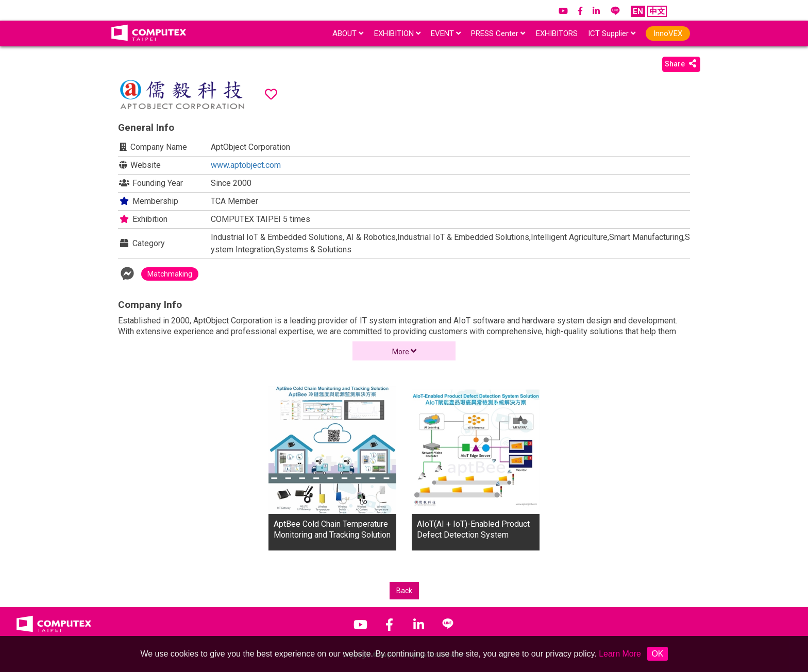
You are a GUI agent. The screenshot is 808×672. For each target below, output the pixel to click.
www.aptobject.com (246, 165)
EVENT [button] (446, 33)
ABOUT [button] (348, 33)
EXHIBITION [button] (397, 33)
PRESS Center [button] (498, 33)
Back (404, 591)
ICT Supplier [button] (612, 33)
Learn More (620, 654)
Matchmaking (170, 274)
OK (657, 654)
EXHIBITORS (557, 33)
